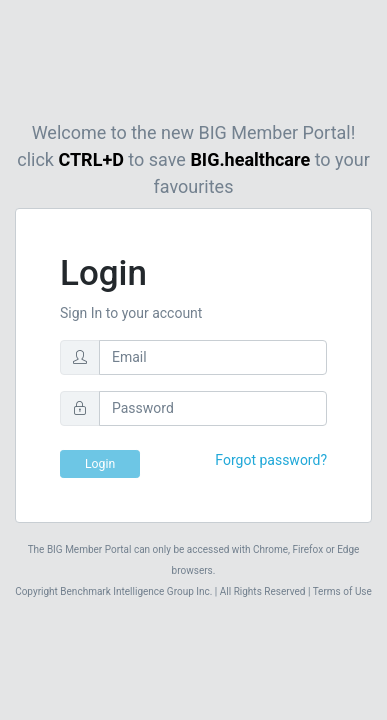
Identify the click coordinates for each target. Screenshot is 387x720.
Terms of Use (341, 591)
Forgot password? (271, 460)
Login (100, 464)
